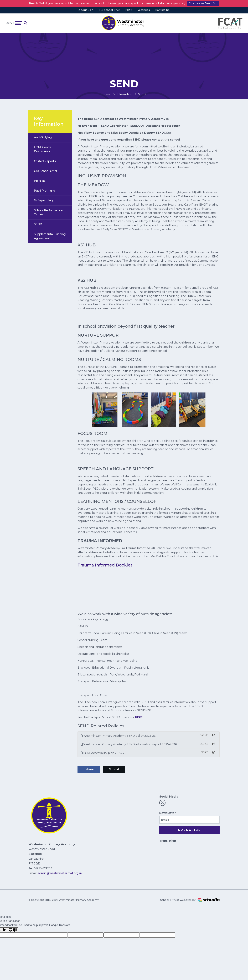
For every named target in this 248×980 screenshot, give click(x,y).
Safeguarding (43, 200)
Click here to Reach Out (203, 3)
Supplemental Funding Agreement (50, 236)
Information (124, 94)
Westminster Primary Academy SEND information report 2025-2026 (129, 744)
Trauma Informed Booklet (105, 565)
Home (107, 94)
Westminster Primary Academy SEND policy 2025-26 (118, 736)
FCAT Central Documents (43, 149)
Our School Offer (109, 10)
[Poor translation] (13, 930)
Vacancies (144, 10)
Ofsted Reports (45, 161)
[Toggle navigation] (19, 23)
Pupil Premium (44, 191)
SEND (38, 224)
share (89, 769)
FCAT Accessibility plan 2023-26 (103, 753)
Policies (39, 181)
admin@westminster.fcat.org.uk (60, 873)
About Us (85, 10)
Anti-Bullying (43, 137)
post (114, 769)
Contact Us (162, 10)
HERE (139, 717)
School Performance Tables (48, 212)
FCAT (129, 10)
